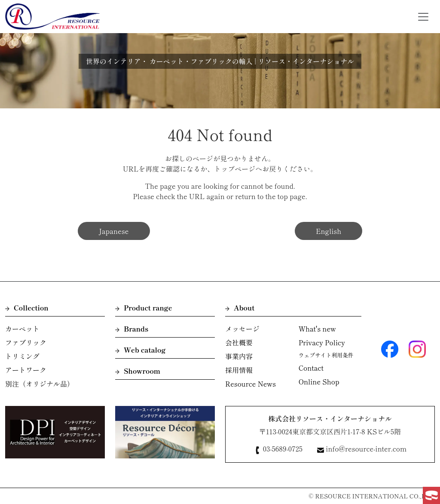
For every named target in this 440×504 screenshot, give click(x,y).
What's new (317, 329)
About (240, 307)
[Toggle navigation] (423, 17)
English (328, 231)
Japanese (114, 231)
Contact (311, 368)
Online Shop (319, 381)
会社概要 (239, 342)
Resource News (251, 384)
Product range (144, 307)
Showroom (138, 371)
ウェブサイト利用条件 (326, 355)
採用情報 (239, 370)
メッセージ (242, 329)
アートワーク (26, 370)
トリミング (22, 356)
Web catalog (140, 350)
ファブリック (26, 342)
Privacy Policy (322, 342)
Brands (132, 329)
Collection (27, 307)
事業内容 (239, 356)
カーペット (22, 329)
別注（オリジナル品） (40, 384)
